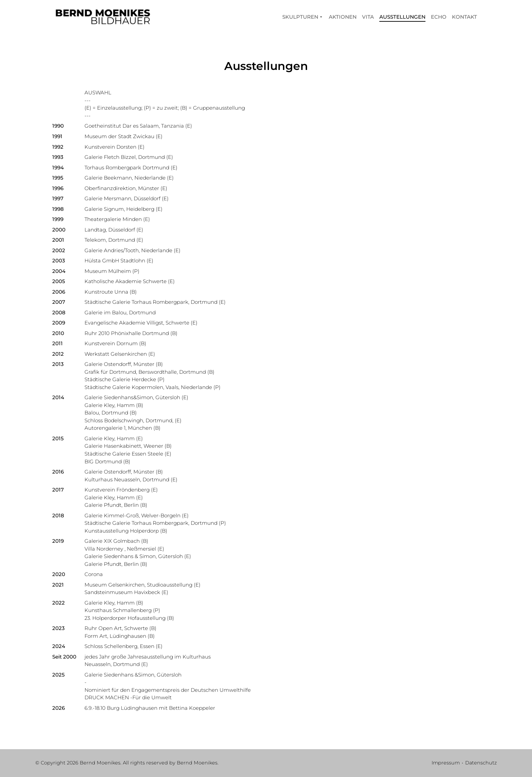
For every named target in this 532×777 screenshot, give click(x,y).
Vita (368, 17)
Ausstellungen (402, 17)
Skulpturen (303, 17)
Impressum (446, 763)
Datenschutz (481, 763)
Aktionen (343, 17)
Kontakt (464, 17)
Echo (439, 17)
